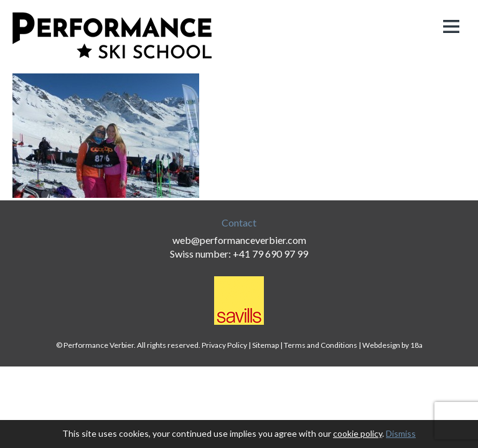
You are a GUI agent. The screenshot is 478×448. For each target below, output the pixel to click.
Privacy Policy (224, 345)
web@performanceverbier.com (239, 240)
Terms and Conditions (321, 345)
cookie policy (358, 433)
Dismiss (401, 433)
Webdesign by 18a (392, 345)
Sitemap (265, 345)
